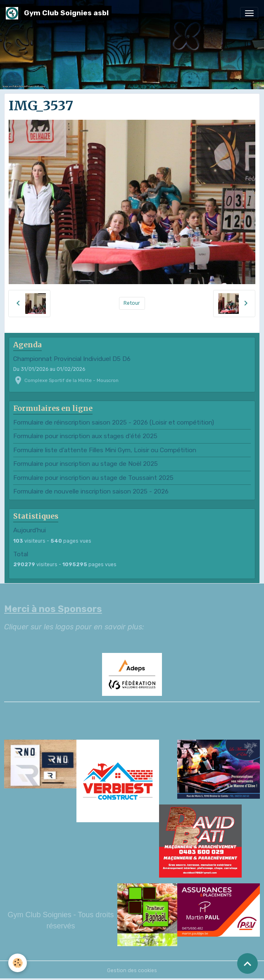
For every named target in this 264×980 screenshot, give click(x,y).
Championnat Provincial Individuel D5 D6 (72, 359)
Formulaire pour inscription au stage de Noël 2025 (86, 464)
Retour (132, 303)
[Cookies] (18, 963)
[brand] (59, 13)
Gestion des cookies (132, 971)
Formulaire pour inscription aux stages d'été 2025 (85, 436)
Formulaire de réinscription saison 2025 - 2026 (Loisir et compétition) (114, 422)
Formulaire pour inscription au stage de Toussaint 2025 (93, 478)
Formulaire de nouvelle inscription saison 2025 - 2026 (91, 491)
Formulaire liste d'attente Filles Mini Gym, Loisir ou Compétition (105, 450)
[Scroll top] (247, 963)
